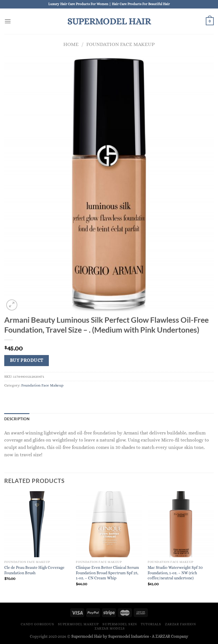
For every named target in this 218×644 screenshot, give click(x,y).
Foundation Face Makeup (120, 44)
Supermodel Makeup (78, 624)
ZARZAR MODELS (110, 628)
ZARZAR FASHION (181, 624)
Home (71, 44)
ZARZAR (163, 636)
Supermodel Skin (120, 624)
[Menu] (8, 21)
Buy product (27, 360)
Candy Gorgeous (37, 624)
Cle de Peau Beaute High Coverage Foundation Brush (34, 570)
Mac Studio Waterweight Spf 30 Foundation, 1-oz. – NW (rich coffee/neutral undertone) (175, 573)
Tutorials (151, 624)
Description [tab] (17, 419)
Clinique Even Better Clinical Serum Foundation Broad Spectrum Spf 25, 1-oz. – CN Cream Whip (107, 573)
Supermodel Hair (109, 21)
